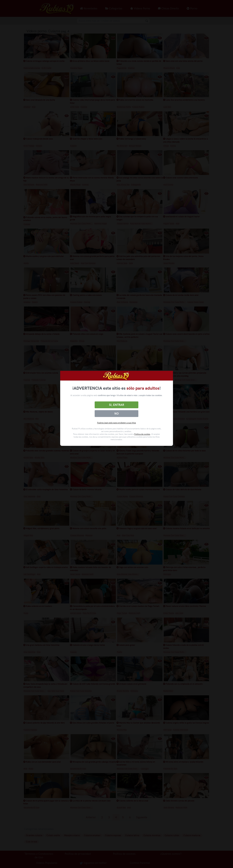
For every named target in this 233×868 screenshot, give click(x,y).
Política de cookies (142, 434)
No (116, 414)
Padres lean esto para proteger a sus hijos (116, 423)
